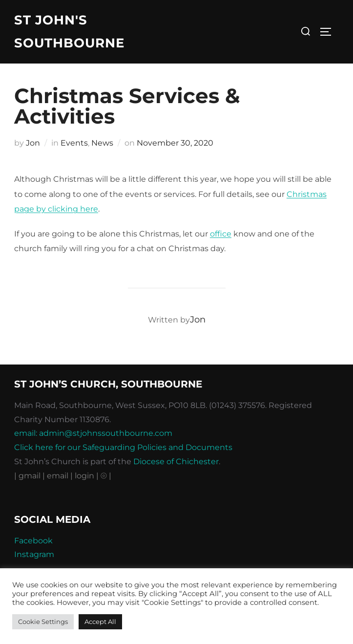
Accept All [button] (100, 622)
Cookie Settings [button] (43, 622)
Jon (33, 143)
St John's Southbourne (69, 32)
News (102, 143)
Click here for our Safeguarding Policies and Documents (123, 447)
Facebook (33, 541)
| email (56, 476)
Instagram (34, 554)
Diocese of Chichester (176, 462)
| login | (84, 476)
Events (74, 143)
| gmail (28, 476)
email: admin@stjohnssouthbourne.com (93, 433)
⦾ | (106, 476)
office (221, 234)
